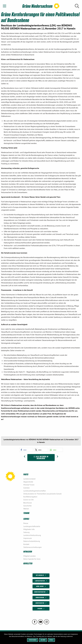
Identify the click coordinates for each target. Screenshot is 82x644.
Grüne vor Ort (28, 500)
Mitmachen (28, 552)
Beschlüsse (28, 503)
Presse (26, 523)
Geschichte (27, 506)
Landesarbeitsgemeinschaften (35, 491)
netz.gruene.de (41, 575)
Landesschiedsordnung (32, 535)
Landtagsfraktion (41, 581)
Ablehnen (43, 640)
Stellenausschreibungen (33, 547)
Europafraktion (41, 603)
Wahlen (26, 509)
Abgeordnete (28, 482)
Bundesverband (41, 598)
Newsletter (28, 563)
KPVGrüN (41, 609)
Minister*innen (29, 485)
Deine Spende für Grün (32, 559)
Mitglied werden (30, 556)
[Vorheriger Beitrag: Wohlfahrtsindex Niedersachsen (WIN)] (25, 457)
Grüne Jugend (41, 586)
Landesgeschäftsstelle (32, 526)
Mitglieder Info (29, 529)
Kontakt (26, 544)
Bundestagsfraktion (41, 592)
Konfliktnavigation (30, 497)
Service (26, 519)
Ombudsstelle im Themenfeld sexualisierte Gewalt (42, 494)
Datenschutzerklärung (32, 541)
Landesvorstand (29, 479)
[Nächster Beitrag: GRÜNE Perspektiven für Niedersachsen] (57, 457)
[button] (26, 450)
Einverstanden (33, 640)
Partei (26, 474)
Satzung (26, 532)
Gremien (27, 488)
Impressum (28, 538)
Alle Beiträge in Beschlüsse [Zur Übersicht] (41, 458)
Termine (26, 513)
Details (51, 640)
